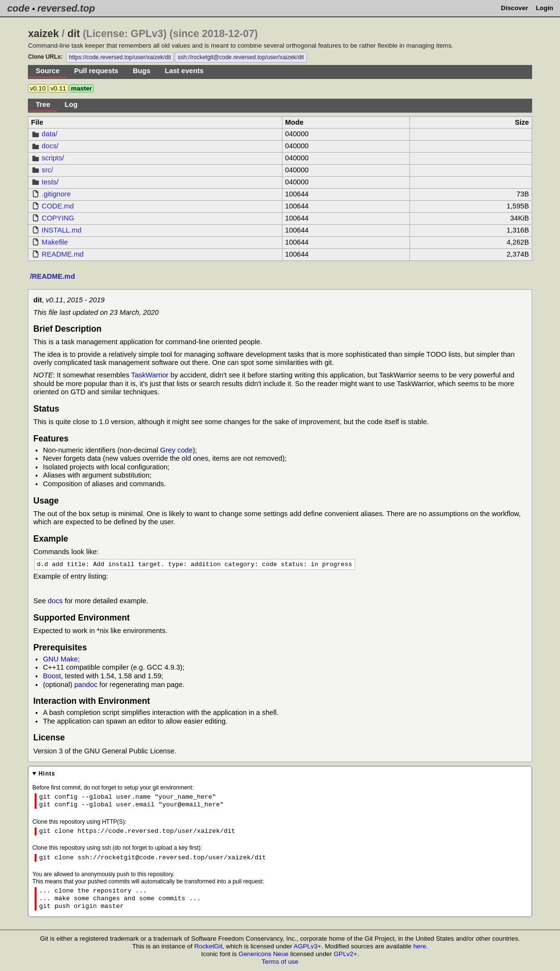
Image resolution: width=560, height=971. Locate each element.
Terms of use (280, 962)
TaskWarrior (150, 375)
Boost (52, 676)
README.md (63, 254)
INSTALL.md (62, 230)
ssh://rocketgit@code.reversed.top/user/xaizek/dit (241, 57)
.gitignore (56, 194)
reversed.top (66, 8)
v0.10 (38, 88)
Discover (514, 8)
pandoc (86, 685)
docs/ (50, 146)
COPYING (58, 218)
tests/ (50, 182)
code (19, 8)
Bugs (142, 71)
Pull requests (96, 71)
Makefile (55, 242)
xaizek (43, 34)
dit (74, 34)
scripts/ (53, 158)
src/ (48, 170)
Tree (43, 104)
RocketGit (209, 947)
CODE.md (58, 206)
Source (48, 71)
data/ (50, 134)
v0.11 (58, 88)
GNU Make (60, 660)
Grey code (177, 450)
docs (55, 601)
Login (545, 8)
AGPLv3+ (307, 947)
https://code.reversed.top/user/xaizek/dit (120, 57)
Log (71, 104)
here (420, 947)
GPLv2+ (346, 954)
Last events (185, 71)
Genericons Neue (264, 954)
